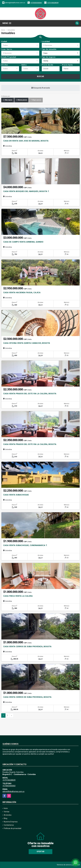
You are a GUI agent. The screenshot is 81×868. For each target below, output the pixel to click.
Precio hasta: (68, 65)
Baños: (24, 65)
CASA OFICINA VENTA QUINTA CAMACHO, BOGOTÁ (27, 343)
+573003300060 (36, 3)
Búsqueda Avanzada (41, 88)
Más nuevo (8, 100)
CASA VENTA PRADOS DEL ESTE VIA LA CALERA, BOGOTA (30, 394)
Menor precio (21, 100)
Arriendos (8, 815)
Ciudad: (4, 41)
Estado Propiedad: (9, 57)
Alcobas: (5, 65)
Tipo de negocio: (49, 57)
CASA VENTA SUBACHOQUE (16, 495)
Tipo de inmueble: (49, 49)
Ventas (7, 812)
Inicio (3, 30)
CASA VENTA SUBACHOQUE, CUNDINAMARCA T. (25, 545)
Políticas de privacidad (12, 828)
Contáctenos (9, 825)
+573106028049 (53, 3)
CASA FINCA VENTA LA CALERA (18, 596)
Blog (5, 818)
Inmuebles (11, 30)
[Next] (12, 716)
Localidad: (46, 41)
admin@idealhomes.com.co (13, 791)
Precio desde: (48, 65)
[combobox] (20, 45)
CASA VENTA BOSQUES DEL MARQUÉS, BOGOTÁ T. (26, 191)
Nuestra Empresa (11, 822)
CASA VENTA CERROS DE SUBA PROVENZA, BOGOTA (27, 647)
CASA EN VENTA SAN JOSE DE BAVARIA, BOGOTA (26, 141)
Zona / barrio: (7, 49)
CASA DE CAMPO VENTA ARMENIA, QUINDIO (23, 242)
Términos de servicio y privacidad (68, 865)
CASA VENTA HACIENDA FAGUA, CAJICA (22, 293)
